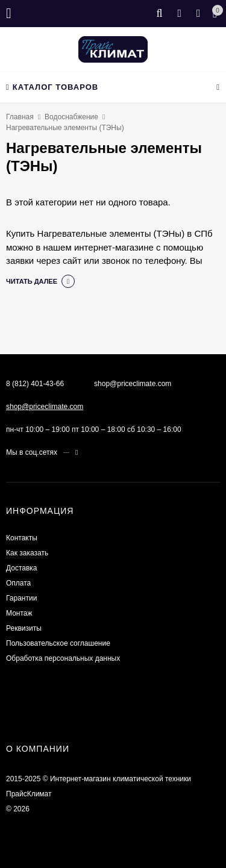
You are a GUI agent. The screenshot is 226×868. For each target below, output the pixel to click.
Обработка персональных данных (63, 658)
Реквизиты (24, 628)
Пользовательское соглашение (58, 643)
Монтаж (19, 613)
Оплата (18, 583)
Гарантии (21, 598)
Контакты (22, 538)
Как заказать (27, 553)
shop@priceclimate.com (45, 407)
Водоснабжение (71, 117)
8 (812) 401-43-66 (35, 384)
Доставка (22, 568)
